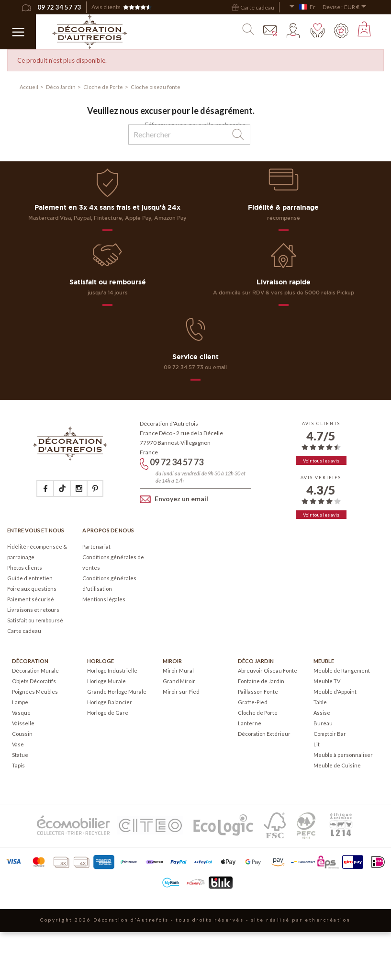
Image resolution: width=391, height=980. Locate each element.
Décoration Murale (35, 670)
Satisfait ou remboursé (35, 620)
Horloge (101, 661)
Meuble (324, 661)
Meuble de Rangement (342, 670)
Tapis (18, 765)
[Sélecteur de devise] (357, 7)
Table (320, 702)
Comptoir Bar (330, 734)
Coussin (22, 734)
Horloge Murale (106, 681)
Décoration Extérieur (264, 734)
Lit (317, 744)
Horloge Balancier (110, 702)
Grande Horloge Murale (117, 692)
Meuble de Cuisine (337, 765)
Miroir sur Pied (181, 692)
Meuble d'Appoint (335, 692)
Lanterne (250, 723)
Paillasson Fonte (258, 692)
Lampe (20, 702)
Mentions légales (104, 599)
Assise (322, 713)
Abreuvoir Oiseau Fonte (268, 670)
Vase (18, 744)
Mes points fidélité (341, 31)
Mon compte (294, 31)
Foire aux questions (32, 589)
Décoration (30, 661)
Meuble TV (327, 681)
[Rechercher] (189, 135)
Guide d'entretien (30, 578)
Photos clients (25, 568)
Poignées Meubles (35, 692)
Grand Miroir (179, 681)
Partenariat (96, 546)
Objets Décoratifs (34, 681)
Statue (20, 755)
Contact (270, 31)
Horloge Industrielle (112, 670)
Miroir (172, 661)
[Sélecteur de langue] (302, 7)
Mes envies (318, 31)
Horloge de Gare (108, 713)
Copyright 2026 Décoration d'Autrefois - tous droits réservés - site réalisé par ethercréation (195, 920)
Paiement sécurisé (31, 599)
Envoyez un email (174, 499)
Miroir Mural (178, 670)
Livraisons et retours (33, 610)
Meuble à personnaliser (343, 755)
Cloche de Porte (258, 713)
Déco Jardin (256, 661)
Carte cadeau (24, 631)
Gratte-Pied (253, 702)
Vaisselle (23, 723)
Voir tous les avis (321, 461)
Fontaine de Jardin (261, 681)
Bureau (323, 723)
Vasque (21, 713)
